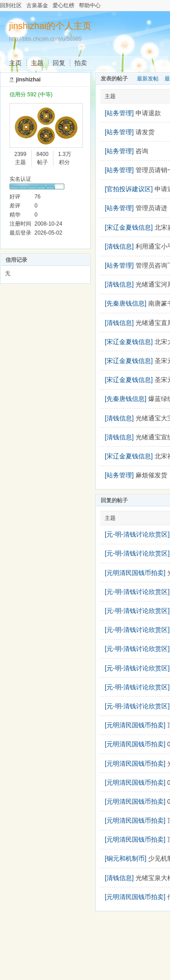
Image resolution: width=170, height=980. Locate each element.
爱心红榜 (63, 5)
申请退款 (148, 113)
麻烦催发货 (151, 475)
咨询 (142, 151)
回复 (59, 63)
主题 (37, 63)
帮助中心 (90, 5)
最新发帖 (148, 79)
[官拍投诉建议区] (129, 189)
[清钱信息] (119, 246)
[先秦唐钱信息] (126, 303)
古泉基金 (37, 5)
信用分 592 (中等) (31, 94)
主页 (15, 63)
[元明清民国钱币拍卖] (135, 573)
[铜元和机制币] (126, 858)
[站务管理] (119, 113)
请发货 (145, 132)
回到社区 (11, 5)
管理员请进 (151, 208)
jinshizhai (28, 80)
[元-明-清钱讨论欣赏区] (137, 534)
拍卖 (81, 63)
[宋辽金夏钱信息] (129, 227)
